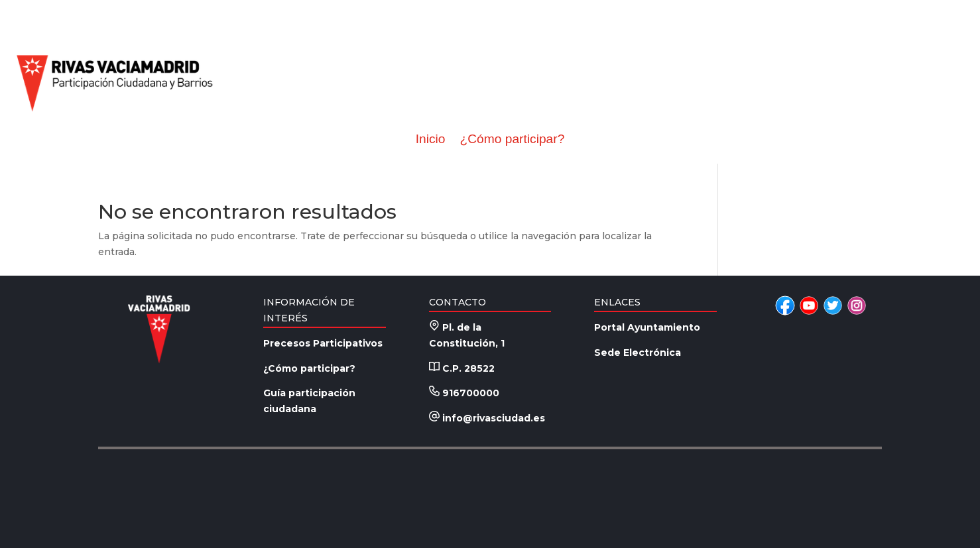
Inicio (431, 139)
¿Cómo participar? (512, 139)
